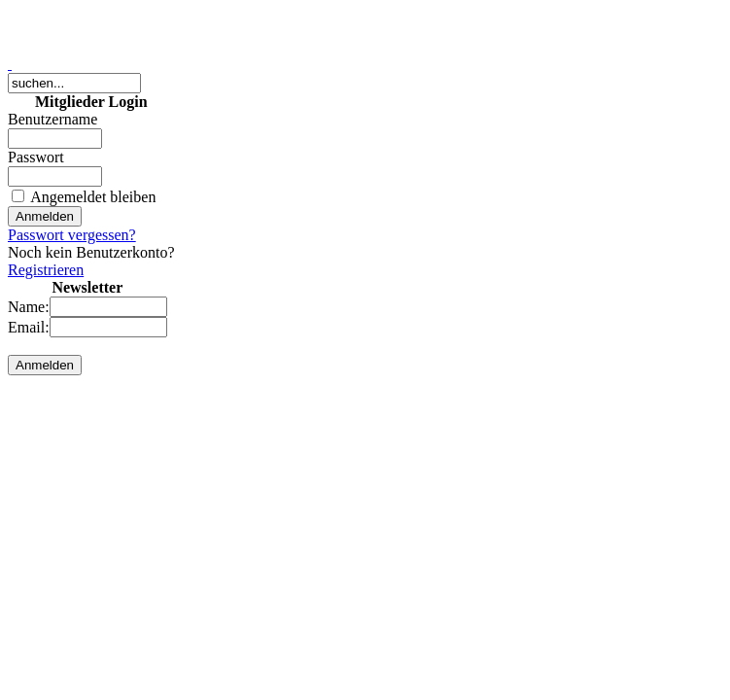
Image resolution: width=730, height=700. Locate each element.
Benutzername (52, 119)
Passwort (36, 157)
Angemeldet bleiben (93, 197)
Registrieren (46, 270)
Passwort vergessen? (72, 235)
